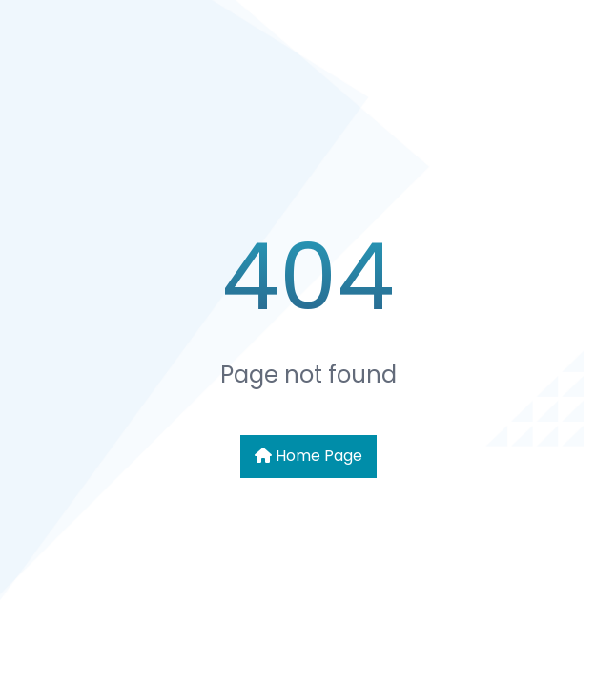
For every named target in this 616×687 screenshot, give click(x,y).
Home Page (308, 456)
